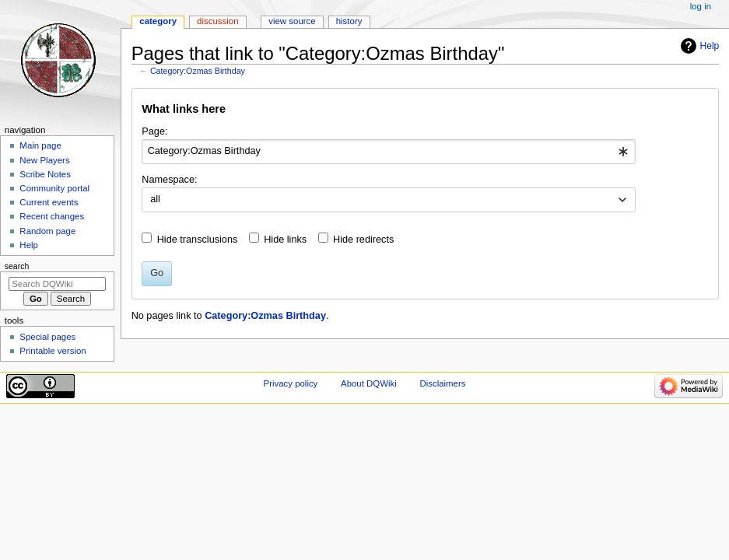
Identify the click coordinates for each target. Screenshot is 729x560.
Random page (47, 231)
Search (17, 266)
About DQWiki (369, 383)
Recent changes (52, 216)
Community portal (54, 188)
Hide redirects (363, 240)
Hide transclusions (198, 240)
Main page (40, 145)
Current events (49, 202)
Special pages (47, 337)
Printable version (53, 351)
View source (292, 21)
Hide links (285, 240)
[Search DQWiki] (57, 284)
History (349, 21)
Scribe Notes (45, 174)
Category (158, 21)
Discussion (217, 21)
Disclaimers (442, 383)
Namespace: (169, 180)
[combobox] (389, 152)
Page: (154, 131)
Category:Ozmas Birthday (198, 71)
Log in (701, 6)
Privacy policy (291, 383)
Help (710, 46)
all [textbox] (155, 199)
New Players (44, 160)
